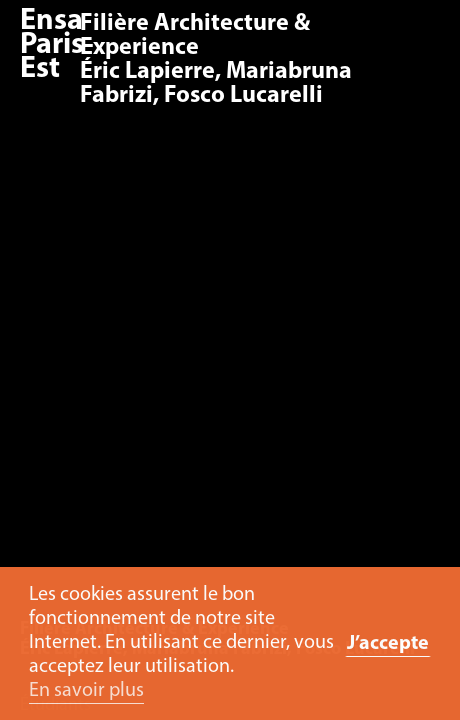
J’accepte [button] (388, 644)
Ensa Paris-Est (57, 45)
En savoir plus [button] (86, 691)
